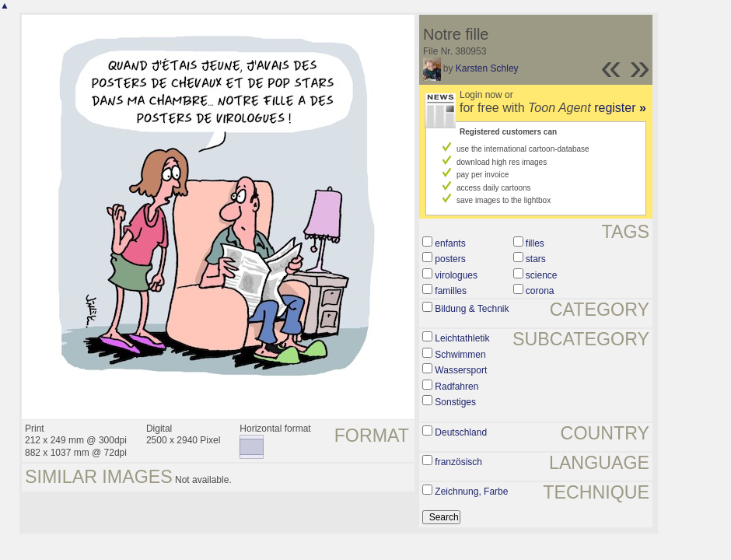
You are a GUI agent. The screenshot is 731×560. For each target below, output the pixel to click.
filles (535, 243)
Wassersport (461, 370)
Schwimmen (460, 355)
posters (450, 259)
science (542, 275)
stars (536, 259)
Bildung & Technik (472, 309)
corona (540, 291)
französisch (458, 462)
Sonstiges (455, 402)
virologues (456, 275)
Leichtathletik (462, 338)
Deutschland (461, 432)
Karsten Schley (487, 68)
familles (451, 291)
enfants (450, 243)
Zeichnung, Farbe (471, 492)
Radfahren (456, 387)
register (620, 108)
